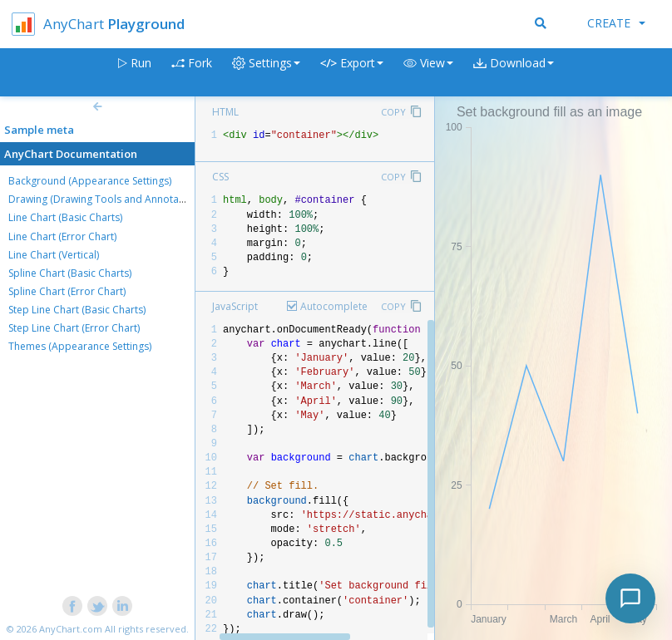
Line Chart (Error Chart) (62, 236)
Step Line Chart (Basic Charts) (77, 310)
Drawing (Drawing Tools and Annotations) (106, 199)
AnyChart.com (71, 629)
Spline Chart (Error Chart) (67, 291)
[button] (428, 73)
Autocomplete (334, 306)
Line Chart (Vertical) (54, 255)
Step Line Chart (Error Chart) (74, 328)
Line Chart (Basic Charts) (65, 217)
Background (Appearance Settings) (90, 181)
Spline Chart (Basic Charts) (70, 273)
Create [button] (616, 23)
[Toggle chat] (630, 598)
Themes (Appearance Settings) (80, 346)
